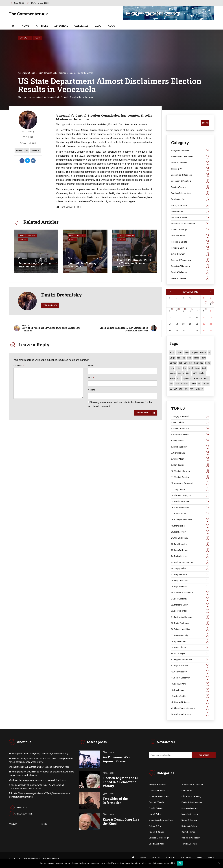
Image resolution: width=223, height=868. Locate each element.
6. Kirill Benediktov (190, 447)
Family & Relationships (190, 193)
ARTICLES (42, 26)
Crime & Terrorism (190, 163)
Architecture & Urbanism (190, 157)
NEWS (25, 26)
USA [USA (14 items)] (176, 389)
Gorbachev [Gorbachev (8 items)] (188, 363)
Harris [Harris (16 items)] (208, 363)
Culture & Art (190, 169)
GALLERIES (81, 26)
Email (91, 379)
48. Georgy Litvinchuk (190, 702)
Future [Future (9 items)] (203, 358)
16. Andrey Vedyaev (190, 508)
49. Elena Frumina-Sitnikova (190, 708)
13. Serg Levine (190, 489)
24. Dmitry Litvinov (190, 556)
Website (91, 391)
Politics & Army (190, 236)
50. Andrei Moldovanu (190, 714)
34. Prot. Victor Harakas (190, 617)
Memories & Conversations (190, 224)
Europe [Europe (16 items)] (173, 358)
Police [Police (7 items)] (172, 379)
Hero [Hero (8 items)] (172, 368)
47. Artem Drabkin (190, 696)
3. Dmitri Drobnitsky (190, 429)
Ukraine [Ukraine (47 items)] (206, 384)
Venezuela (35, 151)
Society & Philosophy (190, 266)
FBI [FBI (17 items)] (179, 358)
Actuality (25, 38)
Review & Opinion (190, 248)
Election (19, 151)
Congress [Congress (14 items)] (194, 353)
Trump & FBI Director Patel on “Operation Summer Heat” (134, 263)
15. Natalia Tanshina (190, 502)
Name (91, 366)
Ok (180, 863)
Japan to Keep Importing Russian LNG (35, 265)
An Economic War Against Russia (116, 759)
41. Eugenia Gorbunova (190, 660)
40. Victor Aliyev (190, 654)
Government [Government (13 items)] (199, 363)
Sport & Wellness (190, 272)
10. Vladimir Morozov (190, 471)
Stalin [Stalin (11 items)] (177, 384)
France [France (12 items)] (196, 358)
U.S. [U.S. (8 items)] (199, 384)
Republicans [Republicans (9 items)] (187, 379)
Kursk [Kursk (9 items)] (204, 368)
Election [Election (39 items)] (203, 353)
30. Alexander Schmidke (190, 593)
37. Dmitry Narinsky (190, 635)
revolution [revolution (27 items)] (198, 379)
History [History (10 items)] (178, 368)
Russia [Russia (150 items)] (207, 379)
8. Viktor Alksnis (190, 459)
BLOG (98, 26)
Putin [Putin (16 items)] (179, 379)
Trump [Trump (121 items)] (193, 384)
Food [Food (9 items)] (189, 358)
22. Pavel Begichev (190, 544)
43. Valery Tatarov (190, 672)
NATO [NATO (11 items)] (195, 373)
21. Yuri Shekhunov (190, 538)
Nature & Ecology (190, 230)
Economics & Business (190, 175)
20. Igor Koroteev (190, 532)
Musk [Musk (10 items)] (188, 373)
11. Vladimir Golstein (190, 477)
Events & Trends (190, 187)
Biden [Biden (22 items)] (172, 353)
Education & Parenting (190, 181)
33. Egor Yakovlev (190, 611)
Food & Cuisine (190, 199)
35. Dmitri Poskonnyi (190, 623)
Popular (24, 240)
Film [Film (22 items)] (184, 358)
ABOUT (112, 26)
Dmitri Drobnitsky (28, 122)
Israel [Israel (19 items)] (191, 368)
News (37, 38)
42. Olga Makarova (190, 666)
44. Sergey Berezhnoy (190, 678)
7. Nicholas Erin (190, 453)
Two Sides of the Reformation (115, 801)
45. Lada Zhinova (190, 684)
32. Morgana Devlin (190, 605)
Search (205, 123)
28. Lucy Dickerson (190, 581)
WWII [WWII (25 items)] (192, 389)
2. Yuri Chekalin (190, 422)
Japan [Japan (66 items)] (197, 368)
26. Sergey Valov (190, 568)
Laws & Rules (190, 211)
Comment (19, 366)
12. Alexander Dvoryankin (190, 483)
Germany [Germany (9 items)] (173, 363)
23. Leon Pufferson (190, 550)
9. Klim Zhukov (190, 465)
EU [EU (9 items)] (209, 353)
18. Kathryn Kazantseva (190, 520)
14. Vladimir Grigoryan (190, 495)
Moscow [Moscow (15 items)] (181, 373)
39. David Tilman (190, 648)
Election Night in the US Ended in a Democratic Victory (121, 782)
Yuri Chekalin (47, 259)
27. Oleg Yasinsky (190, 575)
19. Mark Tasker (190, 526)
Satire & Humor (190, 254)
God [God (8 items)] (180, 363)
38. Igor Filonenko (190, 641)
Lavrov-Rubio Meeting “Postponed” (82, 265)
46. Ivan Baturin (190, 690)
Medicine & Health (190, 218)
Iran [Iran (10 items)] (185, 368)
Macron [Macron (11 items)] (173, 373)
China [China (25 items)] (187, 353)
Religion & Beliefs (190, 242)
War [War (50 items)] (187, 389)
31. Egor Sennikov (190, 599)
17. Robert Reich (190, 514)
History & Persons (190, 205)
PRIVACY (13, 824)
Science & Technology (190, 260)
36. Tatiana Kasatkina (190, 629)
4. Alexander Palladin (190, 435)
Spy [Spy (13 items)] (171, 384)
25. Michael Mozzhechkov (190, 562)
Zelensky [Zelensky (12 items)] (200, 389)
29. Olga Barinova (190, 587)
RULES (45, 824)
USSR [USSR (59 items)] (181, 389)
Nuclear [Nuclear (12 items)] (202, 373)
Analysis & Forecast (190, 151)
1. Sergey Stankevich (190, 416)
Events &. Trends (156, 803)
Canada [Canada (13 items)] (179, 353)
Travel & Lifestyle (190, 278)
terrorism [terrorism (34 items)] (185, 384)
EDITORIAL (61, 26)
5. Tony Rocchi (190, 441)
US (27, 151)
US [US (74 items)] (171, 389)
